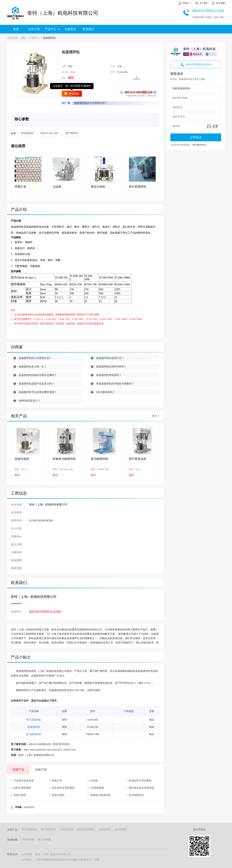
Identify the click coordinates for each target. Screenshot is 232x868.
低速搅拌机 (34, 727)
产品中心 (52, 29)
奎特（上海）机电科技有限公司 (63, 13)
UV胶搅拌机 (66, 830)
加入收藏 (218, 3)
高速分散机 (22, 459)
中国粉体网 (28, 839)
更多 (156, 416)
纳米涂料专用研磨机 (62, 788)
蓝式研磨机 (121, 830)
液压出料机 (98, 187)
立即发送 (196, 137)
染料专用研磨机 (21, 788)
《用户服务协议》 (199, 145)
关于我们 (202, 3)
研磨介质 (20, 187)
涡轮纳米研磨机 (86, 830)
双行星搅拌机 (138, 187)
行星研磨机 (105, 830)
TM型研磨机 (96, 788)
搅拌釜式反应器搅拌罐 (140, 788)
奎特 (23, 38)
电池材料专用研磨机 (139, 781)
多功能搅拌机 (100, 459)
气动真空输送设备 (22, 781)
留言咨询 (72, 94)
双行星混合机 (138, 459)
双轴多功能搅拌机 (64, 459)
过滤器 (57, 187)
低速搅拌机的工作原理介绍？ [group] (91, 103)
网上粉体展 (44, 839)
